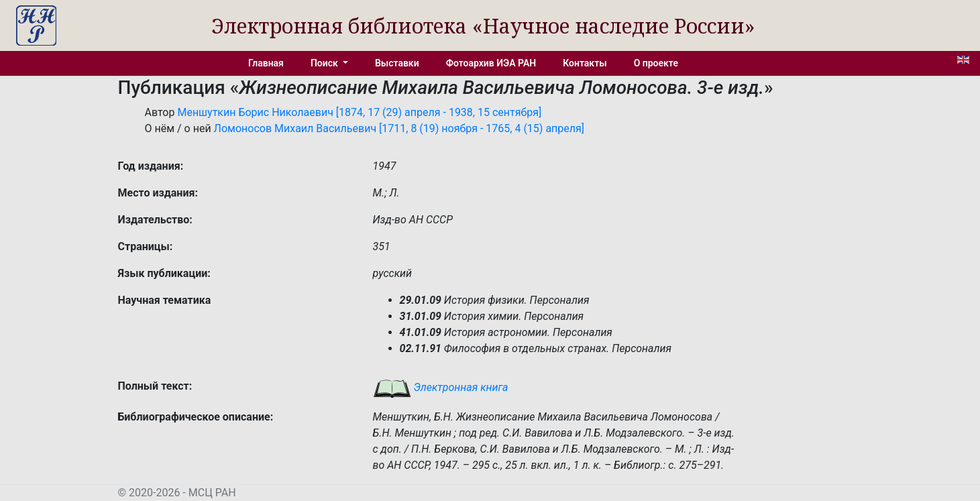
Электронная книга (441, 387)
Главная (266, 63)
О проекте (656, 63)
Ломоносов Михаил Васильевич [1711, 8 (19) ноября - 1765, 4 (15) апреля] (399, 128)
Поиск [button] (325, 63)
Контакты (585, 63)
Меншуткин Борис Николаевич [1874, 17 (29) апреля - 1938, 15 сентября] (359, 112)
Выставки (397, 63)
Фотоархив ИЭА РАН (491, 63)
